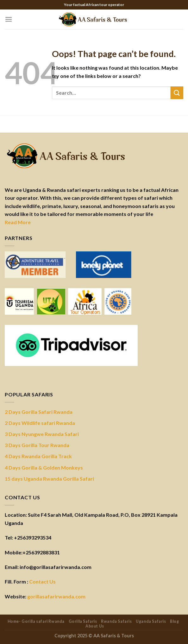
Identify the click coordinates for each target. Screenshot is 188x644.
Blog (174, 621)
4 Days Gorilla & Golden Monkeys (44, 467)
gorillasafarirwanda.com (56, 596)
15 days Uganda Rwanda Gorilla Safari (49, 479)
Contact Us (42, 581)
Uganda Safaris (151, 621)
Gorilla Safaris (83, 621)
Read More (18, 222)
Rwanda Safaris (116, 621)
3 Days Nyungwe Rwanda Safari (42, 434)
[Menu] (9, 19)
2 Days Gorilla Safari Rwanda (39, 412)
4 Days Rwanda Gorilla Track (38, 456)
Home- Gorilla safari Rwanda (36, 621)
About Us (95, 626)
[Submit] (177, 93)
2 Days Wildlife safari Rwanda (40, 423)
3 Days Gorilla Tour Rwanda (37, 445)
